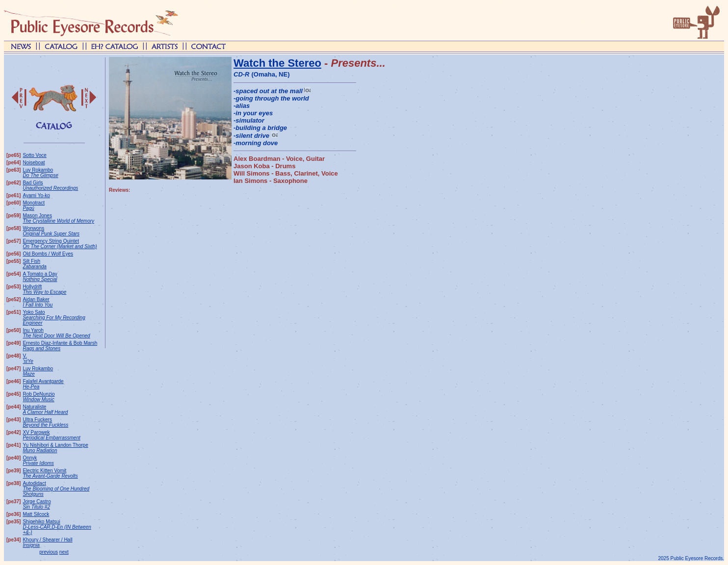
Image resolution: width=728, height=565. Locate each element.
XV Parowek (51, 435)
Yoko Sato (54, 318)
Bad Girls (50, 185)
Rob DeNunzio (39, 397)
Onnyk (38, 461)
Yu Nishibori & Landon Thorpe (55, 448)
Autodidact (56, 489)
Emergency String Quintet (60, 244)
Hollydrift (44, 289)
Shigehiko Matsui (57, 527)
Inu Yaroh (56, 333)
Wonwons (51, 231)
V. (28, 359)
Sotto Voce (34, 155)
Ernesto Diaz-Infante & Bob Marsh (60, 346)
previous (49, 552)
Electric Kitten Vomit (50, 473)
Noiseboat (34, 163)
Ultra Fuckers (45, 422)
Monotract (33, 205)
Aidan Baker (38, 302)
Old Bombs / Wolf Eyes (48, 254)
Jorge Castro (37, 504)
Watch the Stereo (277, 63)
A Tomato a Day (40, 277)
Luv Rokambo (40, 173)
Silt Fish (34, 264)
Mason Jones (58, 218)
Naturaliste (45, 410)
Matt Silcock (36, 514)
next (64, 552)
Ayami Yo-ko (36, 195)
